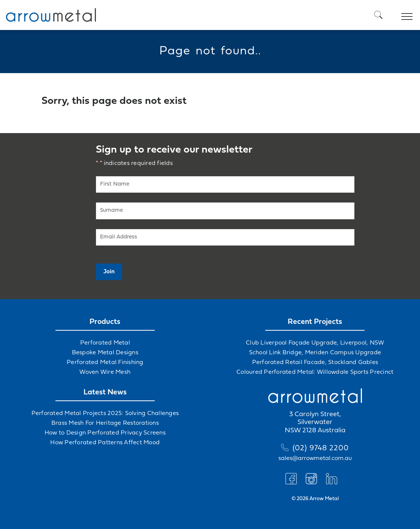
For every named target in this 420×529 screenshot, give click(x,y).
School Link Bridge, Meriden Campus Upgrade (315, 353)
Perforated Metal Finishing (105, 363)
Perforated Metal (105, 343)
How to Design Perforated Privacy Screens (105, 433)
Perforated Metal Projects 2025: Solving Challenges (105, 414)
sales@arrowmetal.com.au (315, 459)
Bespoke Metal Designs (105, 353)
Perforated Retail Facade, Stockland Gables (315, 363)
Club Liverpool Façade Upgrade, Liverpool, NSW (315, 343)
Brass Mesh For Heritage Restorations (105, 423)
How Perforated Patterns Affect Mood (105, 443)
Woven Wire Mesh (105, 372)
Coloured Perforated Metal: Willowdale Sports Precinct (315, 372)
